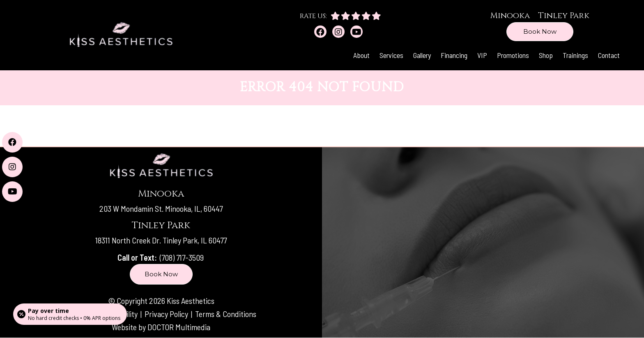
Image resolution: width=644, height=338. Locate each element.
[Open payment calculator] (70, 314)
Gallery (422, 55)
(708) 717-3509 (182, 257)
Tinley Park (564, 15)
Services (391, 55)
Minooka (510, 15)
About (361, 55)
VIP (482, 55)
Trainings (575, 55)
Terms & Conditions (226, 314)
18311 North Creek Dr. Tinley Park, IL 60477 (161, 240)
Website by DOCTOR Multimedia (161, 327)
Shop (546, 55)
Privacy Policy (167, 314)
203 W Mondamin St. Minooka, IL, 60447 (161, 208)
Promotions (513, 55)
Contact (609, 55)
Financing (454, 55)
